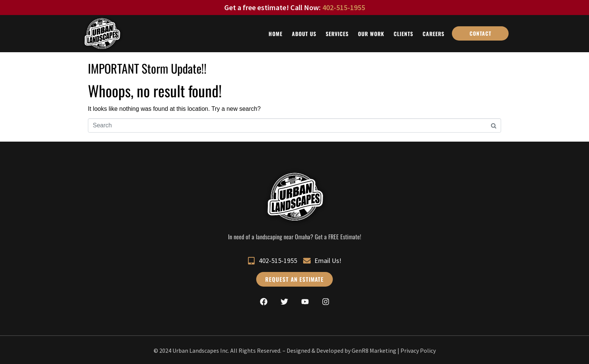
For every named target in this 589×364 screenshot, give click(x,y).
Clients (403, 34)
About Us (304, 34)
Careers (433, 34)
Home (276, 34)
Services (337, 34)
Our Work (371, 34)
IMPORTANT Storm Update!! (147, 68)
